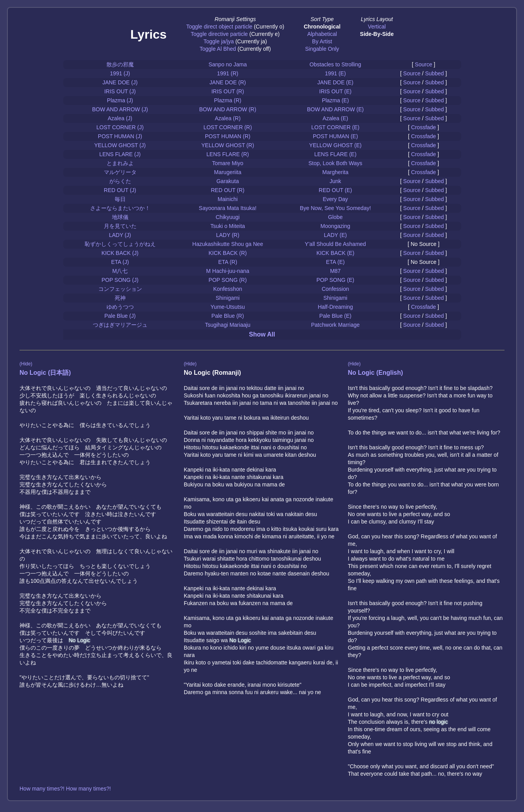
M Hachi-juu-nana (228, 271)
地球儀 (120, 217)
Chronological (322, 27)
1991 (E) (336, 73)
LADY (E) (335, 235)
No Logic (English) (376, 373)
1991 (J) (120, 73)
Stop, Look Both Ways (336, 163)
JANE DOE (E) (335, 82)
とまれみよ (120, 163)
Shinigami (228, 298)
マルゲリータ (120, 172)
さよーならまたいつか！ (120, 208)
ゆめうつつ (120, 307)
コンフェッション (120, 289)
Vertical (377, 27)
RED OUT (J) (120, 190)
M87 (335, 271)
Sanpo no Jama (227, 64)
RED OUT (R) (227, 190)
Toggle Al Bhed (218, 49)
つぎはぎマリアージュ (120, 325)
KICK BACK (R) (227, 253)
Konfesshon (228, 289)
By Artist (322, 41)
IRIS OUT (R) (228, 91)
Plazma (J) (120, 100)
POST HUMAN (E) (336, 136)
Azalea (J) (120, 118)
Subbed (434, 73)
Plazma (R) (227, 100)
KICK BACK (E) (335, 253)
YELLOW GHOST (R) (228, 145)
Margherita (335, 172)
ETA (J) (120, 262)
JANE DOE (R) (228, 82)
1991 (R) (227, 73)
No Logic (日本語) (45, 373)
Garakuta (228, 181)
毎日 (120, 199)
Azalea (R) (227, 118)
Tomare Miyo (227, 163)
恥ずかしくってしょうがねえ (120, 244)
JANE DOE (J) (120, 82)
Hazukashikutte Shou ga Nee (228, 244)
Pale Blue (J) (120, 316)
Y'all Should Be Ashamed (335, 244)
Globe (335, 217)
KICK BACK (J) (120, 253)
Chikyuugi (228, 217)
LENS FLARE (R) (228, 154)
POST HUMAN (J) (120, 136)
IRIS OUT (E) (335, 91)
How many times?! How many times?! (65, 789)
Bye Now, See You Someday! (335, 208)
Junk (336, 181)
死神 (120, 298)
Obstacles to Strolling (335, 64)
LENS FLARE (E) (335, 154)
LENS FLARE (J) (120, 154)
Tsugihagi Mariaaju (228, 325)
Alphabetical (322, 34)
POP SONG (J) (120, 280)
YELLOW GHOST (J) (120, 145)
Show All (262, 334)
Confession (335, 289)
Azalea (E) (335, 118)
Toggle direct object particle (219, 27)
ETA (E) (336, 262)
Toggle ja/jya (218, 41)
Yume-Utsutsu (228, 307)
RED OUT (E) (335, 190)
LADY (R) (228, 235)
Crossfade (424, 127)
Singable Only (322, 49)
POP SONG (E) (335, 280)
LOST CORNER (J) (120, 127)
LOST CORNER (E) (335, 127)
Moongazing (335, 226)
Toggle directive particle (219, 34)
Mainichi (228, 199)
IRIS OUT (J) (120, 91)
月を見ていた (120, 226)
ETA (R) (228, 262)
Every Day (335, 199)
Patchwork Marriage (335, 325)
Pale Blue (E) (335, 316)
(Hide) (26, 364)
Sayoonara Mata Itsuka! (228, 208)
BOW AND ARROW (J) (120, 109)
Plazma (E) (335, 100)
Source (423, 64)
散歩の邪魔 (120, 64)
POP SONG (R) (228, 280)
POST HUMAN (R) (227, 136)
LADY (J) (120, 235)
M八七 (120, 271)
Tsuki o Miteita (228, 226)
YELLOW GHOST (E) (335, 145)
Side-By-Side (377, 34)
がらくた (120, 181)
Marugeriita (227, 172)
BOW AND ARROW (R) (227, 109)
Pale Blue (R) (228, 316)
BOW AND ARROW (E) (335, 109)
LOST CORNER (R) (227, 127)
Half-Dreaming (335, 307)
